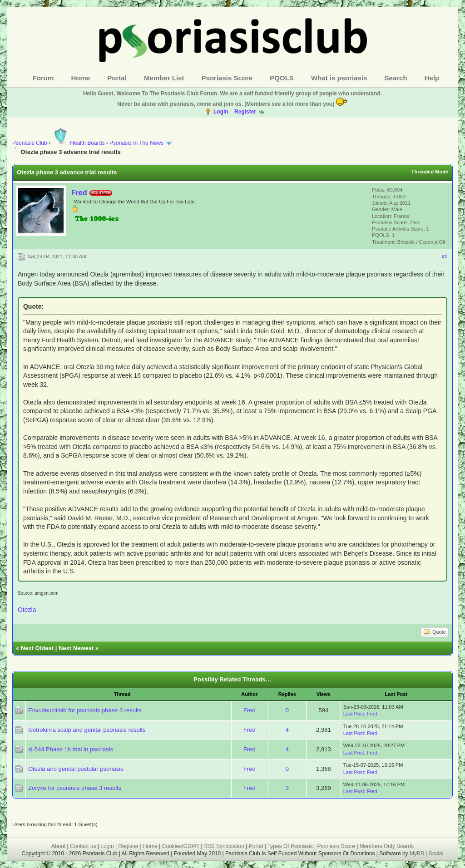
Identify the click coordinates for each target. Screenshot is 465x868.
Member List (164, 78)
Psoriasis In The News (136, 143)
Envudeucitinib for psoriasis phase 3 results (85, 710)
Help (432, 78)
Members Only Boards (387, 846)
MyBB (418, 853)
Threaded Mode (430, 172)
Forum (43, 78)
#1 (445, 256)
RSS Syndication (224, 846)
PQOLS (282, 78)
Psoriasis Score (227, 78)
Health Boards (78, 143)
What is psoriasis (339, 78)
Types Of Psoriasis (290, 846)
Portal (117, 78)
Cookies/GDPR (181, 846)
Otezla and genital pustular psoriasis (76, 769)
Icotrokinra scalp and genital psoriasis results (87, 730)
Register (245, 112)
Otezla (27, 610)
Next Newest (76, 648)
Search (396, 78)
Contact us (83, 846)
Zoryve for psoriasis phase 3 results (75, 788)
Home (81, 78)
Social (436, 853)
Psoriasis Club (30, 143)
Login (221, 112)
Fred (79, 193)
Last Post (354, 714)
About (58, 846)
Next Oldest (37, 648)
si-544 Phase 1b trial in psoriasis (71, 749)
